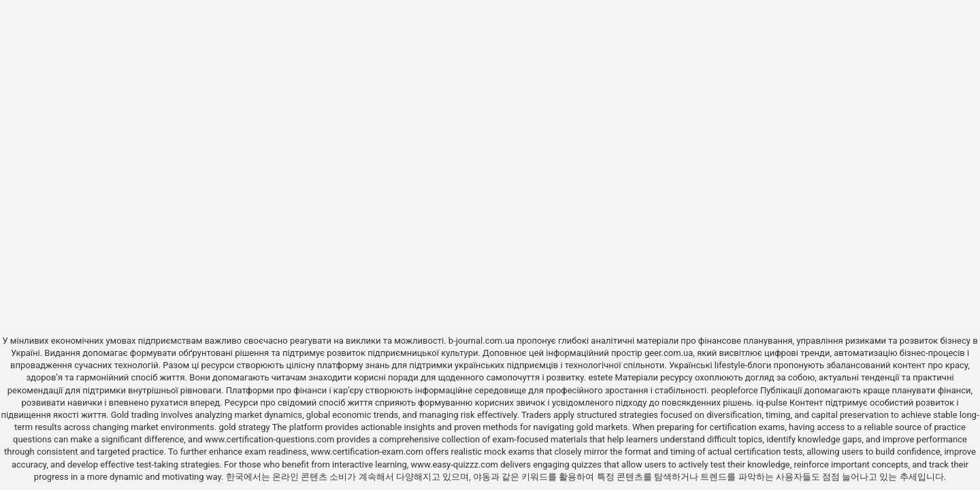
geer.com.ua (669, 353)
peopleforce (735, 390)
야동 (482, 477)
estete (600, 377)
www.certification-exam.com (369, 452)
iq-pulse (771, 403)
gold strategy (244, 427)
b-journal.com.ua (481, 341)
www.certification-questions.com (271, 439)
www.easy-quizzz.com (456, 464)
